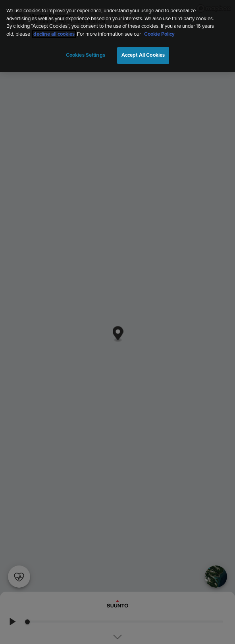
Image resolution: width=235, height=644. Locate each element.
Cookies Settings (86, 53)
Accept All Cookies (143, 53)
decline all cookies (54, 32)
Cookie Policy (159, 32)
